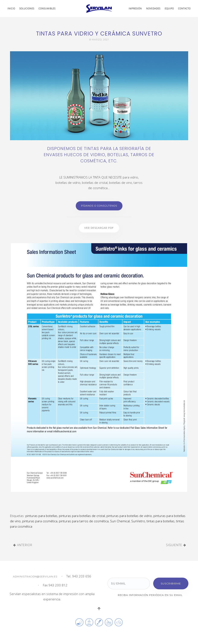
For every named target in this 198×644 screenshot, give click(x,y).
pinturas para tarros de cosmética (84, 521)
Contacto (184, 9)
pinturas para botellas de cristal (82, 516)
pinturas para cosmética (40, 521)
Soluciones (27, 9)
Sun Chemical (120, 521)
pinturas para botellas (41, 516)
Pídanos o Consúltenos (99, 206)
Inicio (11, 9)
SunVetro (138, 521)
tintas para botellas (161, 521)
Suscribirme (171, 583)
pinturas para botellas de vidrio (129, 516)
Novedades (153, 9)
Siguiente (176, 545)
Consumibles (47, 9)
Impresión (135, 9)
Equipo (169, 9)
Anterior (23, 545)
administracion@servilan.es (35, 577)
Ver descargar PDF (99, 228)
